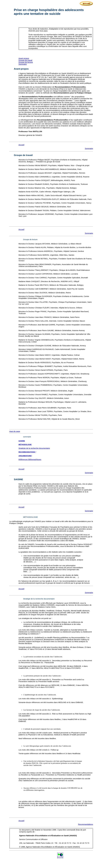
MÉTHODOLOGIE (30, 517)
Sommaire (23, 64)
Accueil (21, 145)
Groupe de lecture (26, 62)
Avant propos (24, 58)
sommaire (27, 437)
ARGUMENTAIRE (25, 456)
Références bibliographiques (30, 460)
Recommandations (86, 824)
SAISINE (22, 441)
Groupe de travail (25, 60)
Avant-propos (21, 69)
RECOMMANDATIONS (27, 452)
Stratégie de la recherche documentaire (34, 448)
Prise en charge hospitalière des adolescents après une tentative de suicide (49, 12)
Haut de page (15, 431)
